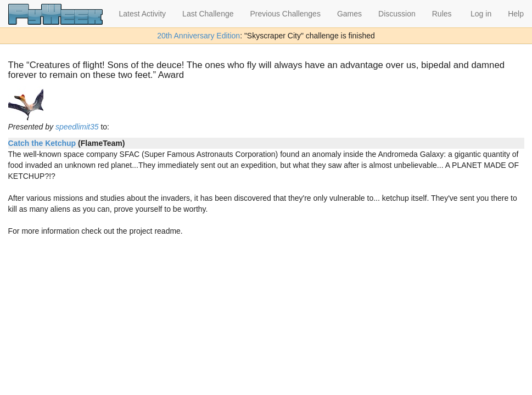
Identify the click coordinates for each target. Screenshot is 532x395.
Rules (442, 14)
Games (349, 14)
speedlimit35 (77, 127)
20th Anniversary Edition (198, 36)
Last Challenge (208, 14)
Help (516, 14)
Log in (481, 14)
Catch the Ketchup (42, 143)
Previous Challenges (285, 14)
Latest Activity (143, 14)
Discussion (397, 14)
